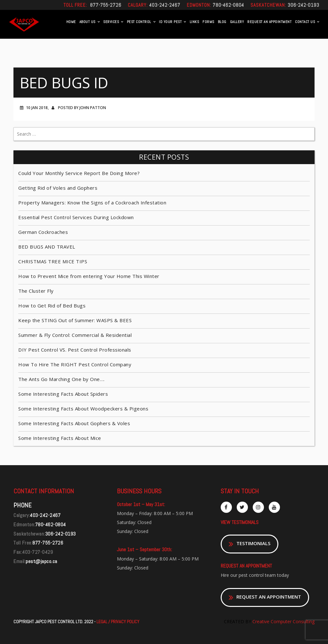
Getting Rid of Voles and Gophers (58, 188)
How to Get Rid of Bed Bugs (52, 306)
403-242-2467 (165, 5)
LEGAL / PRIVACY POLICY (118, 622)
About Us (87, 22)
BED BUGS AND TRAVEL (47, 247)
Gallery (237, 22)
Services (111, 22)
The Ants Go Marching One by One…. (61, 379)
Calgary (137, 5)
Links (194, 22)
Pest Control (139, 22)
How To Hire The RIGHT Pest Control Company (75, 364)
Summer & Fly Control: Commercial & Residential (75, 335)
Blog (222, 22)
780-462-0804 (228, 5)
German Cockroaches (43, 232)
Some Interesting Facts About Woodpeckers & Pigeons (83, 409)
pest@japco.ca (41, 561)
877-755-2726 (106, 5)
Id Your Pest (170, 22)
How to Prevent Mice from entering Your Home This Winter (89, 276)
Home (71, 22)
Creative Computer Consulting (283, 621)
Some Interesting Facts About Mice (60, 438)
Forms (208, 22)
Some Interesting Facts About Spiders (63, 394)
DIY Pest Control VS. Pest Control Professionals (75, 350)
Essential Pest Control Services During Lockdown (76, 217)
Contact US (305, 22)
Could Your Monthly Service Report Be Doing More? (79, 173)
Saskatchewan (268, 5)
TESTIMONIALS (250, 544)
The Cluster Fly (36, 291)
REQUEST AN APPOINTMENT (269, 22)
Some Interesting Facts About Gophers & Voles (74, 423)
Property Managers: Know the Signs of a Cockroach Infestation (92, 203)
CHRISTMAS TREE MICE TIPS (53, 261)
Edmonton (198, 5)
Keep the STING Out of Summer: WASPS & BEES (75, 320)
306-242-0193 (303, 5)
